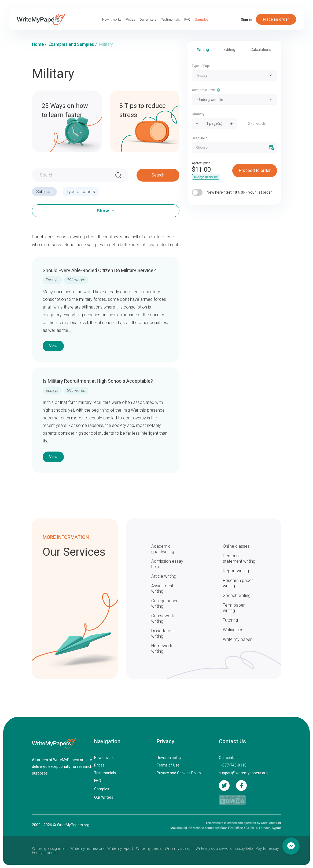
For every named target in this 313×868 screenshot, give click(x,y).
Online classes (236, 546)
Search (158, 175)
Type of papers (81, 192)
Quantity (198, 114)
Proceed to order (255, 170)
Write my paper (237, 639)
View (53, 346)
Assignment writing (162, 589)
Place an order (276, 19)
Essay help (244, 848)
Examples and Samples (71, 44)
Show (103, 211)
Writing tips (233, 630)
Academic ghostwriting (163, 549)
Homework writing (162, 649)
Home (38, 44)
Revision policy (169, 758)
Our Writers (104, 797)
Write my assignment (50, 848)
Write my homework (87, 848)
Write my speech (179, 848)
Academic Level (206, 90)
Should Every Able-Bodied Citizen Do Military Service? (99, 270)
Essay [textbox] (202, 76)
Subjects (44, 192)
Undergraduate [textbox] (210, 100)
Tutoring (230, 620)
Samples (202, 19)
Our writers (148, 19)
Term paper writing (234, 608)
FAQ (187, 19)
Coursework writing (163, 619)
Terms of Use (168, 765)
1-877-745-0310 (233, 765)
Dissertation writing (162, 634)
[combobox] (234, 75)
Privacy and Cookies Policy (179, 773)
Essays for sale (45, 853)
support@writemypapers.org (243, 773)
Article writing (164, 576)
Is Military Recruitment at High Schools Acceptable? (98, 381)
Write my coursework (214, 848)
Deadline (199, 138)
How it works (112, 19)
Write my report (120, 848)
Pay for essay (267, 848)
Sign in (246, 19)
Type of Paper (202, 66)
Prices (130, 19)
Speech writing (237, 595)
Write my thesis (149, 848)
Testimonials (170, 19)
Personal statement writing (239, 559)
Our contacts (230, 758)
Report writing (236, 571)
